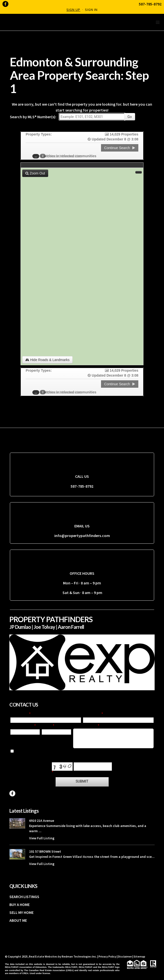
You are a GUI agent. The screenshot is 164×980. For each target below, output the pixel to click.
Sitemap (139, 956)
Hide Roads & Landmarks (47, 360)
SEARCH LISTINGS (24, 897)
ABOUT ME (18, 920)
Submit (82, 781)
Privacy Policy (107, 956)
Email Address (22, 726)
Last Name (92, 714)
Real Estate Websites (43, 956)
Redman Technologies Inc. (80, 956)
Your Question (85, 726)
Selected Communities (62, 156)
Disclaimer (125, 956)
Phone (47, 726)
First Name (20, 714)
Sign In (91, 10)
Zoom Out (35, 173)
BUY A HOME (20, 904)
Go (130, 117)
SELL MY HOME (21, 912)
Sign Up (73, 10)
